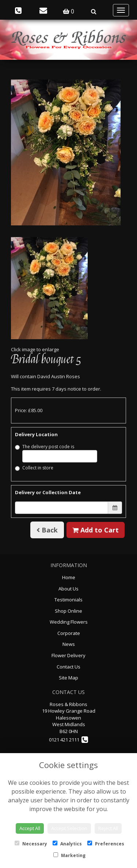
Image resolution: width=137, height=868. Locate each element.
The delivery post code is (56, 453)
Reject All (108, 828)
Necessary (31, 844)
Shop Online (68, 611)
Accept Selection (69, 828)
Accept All (30, 828)
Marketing (69, 855)
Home (69, 577)
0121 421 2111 (68, 740)
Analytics (67, 844)
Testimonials (68, 600)
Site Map (68, 678)
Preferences (106, 844)
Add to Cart (96, 530)
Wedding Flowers (69, 622)
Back (47, 530)
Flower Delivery (68, 655)
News (69, 644)
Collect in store (34, 468)
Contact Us (68, 667)
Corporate (69, 633)
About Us (68, 589)
